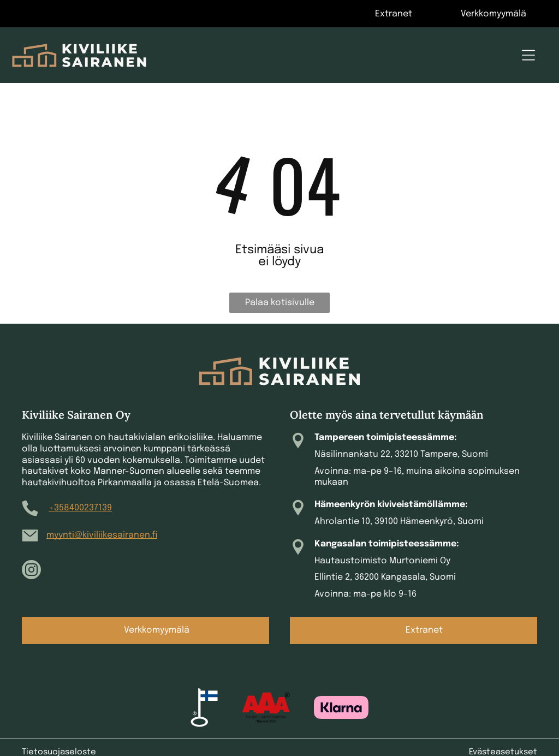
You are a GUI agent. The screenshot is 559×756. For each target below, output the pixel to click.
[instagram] (31, 571)
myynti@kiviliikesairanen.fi (102, 535)
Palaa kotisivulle (280, 303)
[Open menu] (528, 55)
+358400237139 (80, 508)
